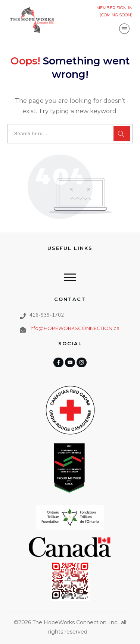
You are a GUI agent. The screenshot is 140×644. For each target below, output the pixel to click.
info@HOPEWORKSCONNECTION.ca (74, 328)
